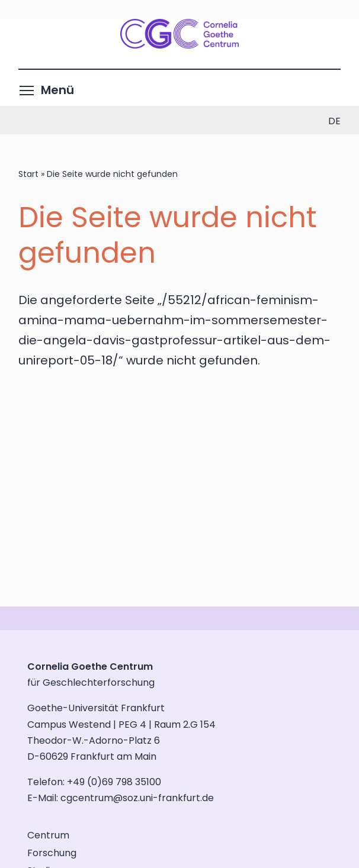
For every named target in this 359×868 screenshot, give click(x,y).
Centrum (48, 835)
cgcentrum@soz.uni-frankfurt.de (137, 798)
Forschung (52, 853)
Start (28, 174)
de (334, 121)
